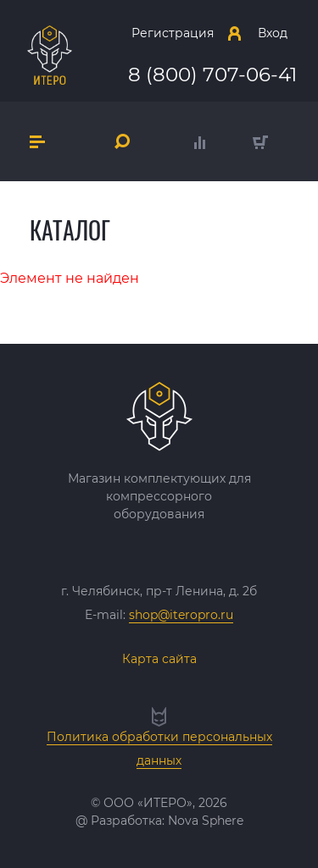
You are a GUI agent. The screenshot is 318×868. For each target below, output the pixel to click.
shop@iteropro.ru (181, 615)
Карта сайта (159, 659)
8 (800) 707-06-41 (212, 74)
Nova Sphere (206, 821)
